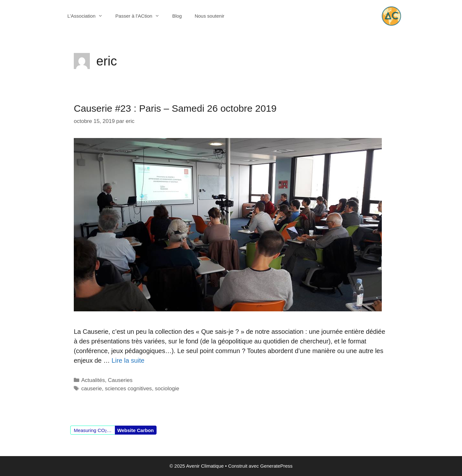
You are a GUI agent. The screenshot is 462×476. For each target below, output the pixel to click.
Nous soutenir (210, 16)
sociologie (167, 389)
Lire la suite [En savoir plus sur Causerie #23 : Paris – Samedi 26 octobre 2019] (128, 360)
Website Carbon (135, 430)
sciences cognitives (128, 389)
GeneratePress (276, 466)
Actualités (93, 380)
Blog (177, 16)
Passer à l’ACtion (141, 16)
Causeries (120, 380)
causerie (91, 389)
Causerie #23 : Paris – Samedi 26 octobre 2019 (175, 108)
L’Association (88, 16)
